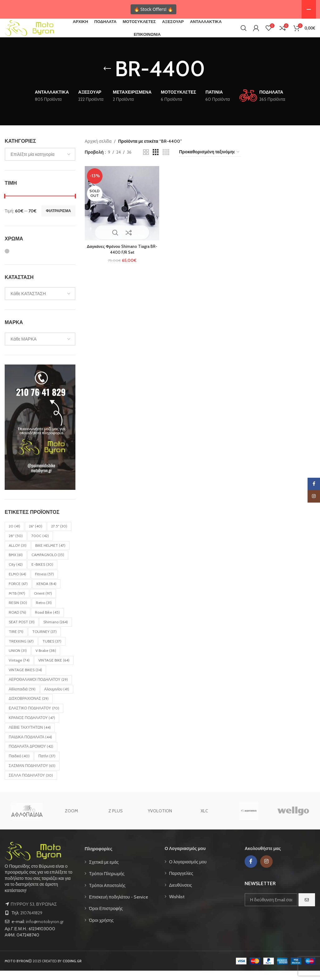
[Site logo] (37, 32)
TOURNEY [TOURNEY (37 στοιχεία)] (44, 641)
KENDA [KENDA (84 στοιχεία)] (46, 593)
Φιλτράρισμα (58, 220)
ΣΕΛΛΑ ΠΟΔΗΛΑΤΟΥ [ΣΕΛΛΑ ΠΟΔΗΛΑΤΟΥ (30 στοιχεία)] (31, 784)
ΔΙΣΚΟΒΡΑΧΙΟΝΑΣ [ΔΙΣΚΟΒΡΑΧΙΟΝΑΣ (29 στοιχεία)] (29, 708)
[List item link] (120, 871)
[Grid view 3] (156, 161)
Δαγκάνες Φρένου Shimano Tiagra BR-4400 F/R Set (121, 257)
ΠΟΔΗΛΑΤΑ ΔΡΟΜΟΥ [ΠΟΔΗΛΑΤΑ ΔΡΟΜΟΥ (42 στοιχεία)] (31, 756)
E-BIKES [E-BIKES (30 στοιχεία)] (42, 574)
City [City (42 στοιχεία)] (16, 574)
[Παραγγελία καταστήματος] (210, 162)
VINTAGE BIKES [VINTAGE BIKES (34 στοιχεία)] (25, 679)
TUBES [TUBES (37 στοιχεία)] (52, 650)
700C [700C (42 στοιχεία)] (40, 545)
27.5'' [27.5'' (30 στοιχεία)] (59, 535)
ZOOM (71, 820)
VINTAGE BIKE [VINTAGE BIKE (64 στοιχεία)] (54, 669)
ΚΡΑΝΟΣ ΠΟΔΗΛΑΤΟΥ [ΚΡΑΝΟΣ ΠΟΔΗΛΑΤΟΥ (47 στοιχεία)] (32, 727)
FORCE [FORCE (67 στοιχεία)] (18, 593)
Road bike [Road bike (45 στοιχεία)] (47, 622)
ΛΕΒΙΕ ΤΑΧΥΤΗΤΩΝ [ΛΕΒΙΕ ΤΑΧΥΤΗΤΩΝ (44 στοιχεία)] (30, 736)
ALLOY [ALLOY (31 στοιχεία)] (18, 554)
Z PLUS (116, 820)
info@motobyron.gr (45, 931)
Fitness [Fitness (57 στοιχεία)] (44, 583)
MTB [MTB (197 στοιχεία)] (17, 602)
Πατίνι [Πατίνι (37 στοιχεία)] (47, 765)
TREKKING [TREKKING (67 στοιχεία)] (21, 650)
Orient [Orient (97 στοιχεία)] (43, 602)
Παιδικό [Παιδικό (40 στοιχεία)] (19, 765)
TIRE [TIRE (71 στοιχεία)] (16, 641)
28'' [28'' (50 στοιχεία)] (16, 545)
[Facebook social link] (251, 871)
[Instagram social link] (266, 871)
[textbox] (40, 164)
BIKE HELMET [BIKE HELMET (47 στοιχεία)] (50, 554)
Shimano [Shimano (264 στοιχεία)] (56, 631)
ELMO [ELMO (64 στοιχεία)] (17, 583)
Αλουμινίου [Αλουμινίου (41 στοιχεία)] (57, 698)
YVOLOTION (160, 820)
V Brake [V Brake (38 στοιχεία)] (46, 660)
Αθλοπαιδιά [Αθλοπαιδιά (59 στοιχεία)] (22, 698)
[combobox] (40, 164)
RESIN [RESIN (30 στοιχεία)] (18, 612)
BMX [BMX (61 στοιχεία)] (16, 564)
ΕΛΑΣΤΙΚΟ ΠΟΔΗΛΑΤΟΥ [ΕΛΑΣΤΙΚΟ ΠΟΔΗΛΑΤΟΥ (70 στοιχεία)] (34, 717)
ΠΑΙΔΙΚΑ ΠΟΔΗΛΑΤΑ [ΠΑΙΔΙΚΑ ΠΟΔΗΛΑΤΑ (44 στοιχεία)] (30, 746)
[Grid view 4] (166, 161)
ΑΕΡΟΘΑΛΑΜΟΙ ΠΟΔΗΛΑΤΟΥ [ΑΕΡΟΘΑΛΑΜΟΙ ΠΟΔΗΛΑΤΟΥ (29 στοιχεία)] (38, 688)
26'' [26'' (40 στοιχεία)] (36, 535)
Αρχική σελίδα (98, 150)
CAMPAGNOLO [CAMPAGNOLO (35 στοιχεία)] (48, 564)
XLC (204, 820)
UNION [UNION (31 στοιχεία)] (18, 660)
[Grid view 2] (146, 161)
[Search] (244, 33)
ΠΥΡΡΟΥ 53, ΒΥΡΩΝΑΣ (34, 913)
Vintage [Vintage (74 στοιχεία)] (19, 669)
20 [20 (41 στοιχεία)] (14, 535)
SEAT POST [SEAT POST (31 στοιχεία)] (22, 631)
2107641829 (31, 922)
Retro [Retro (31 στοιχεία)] (44, 612)
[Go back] (107, 78)
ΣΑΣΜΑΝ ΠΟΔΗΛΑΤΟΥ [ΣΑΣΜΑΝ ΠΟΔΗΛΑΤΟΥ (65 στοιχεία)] (32, 775)
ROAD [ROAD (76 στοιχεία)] (17, 622)
